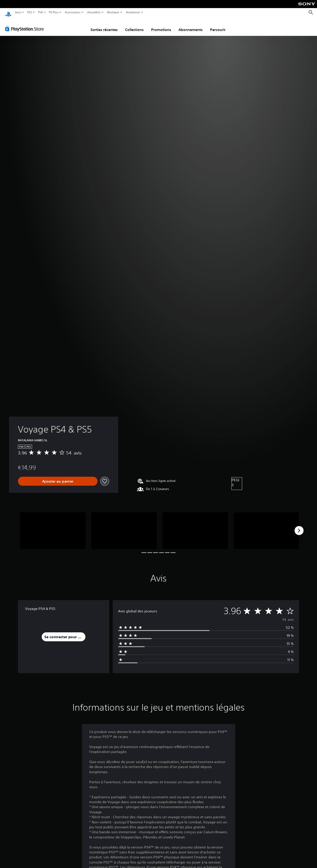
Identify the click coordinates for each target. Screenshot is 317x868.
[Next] (299, 526)
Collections (134, 25)
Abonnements (191, 25)
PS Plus (54, 12)
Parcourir (218, 25)
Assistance (133, 12)
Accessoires (72, 12)
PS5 (29, 12)
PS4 (40, 12)
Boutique (113, 12)
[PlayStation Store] (26, 24)
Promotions (161, 25)
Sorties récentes (104, 25)
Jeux (18, 12)
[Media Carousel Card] (53, 526)
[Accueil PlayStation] (8, 12)
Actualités (94, 12)
